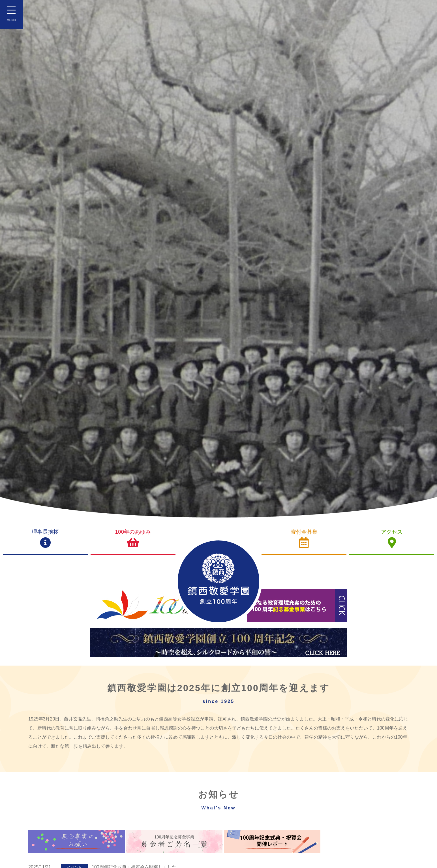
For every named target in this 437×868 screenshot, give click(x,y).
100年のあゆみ (133, 539)
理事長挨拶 (45, 539)
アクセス (392, 539)
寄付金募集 (304, 539)
